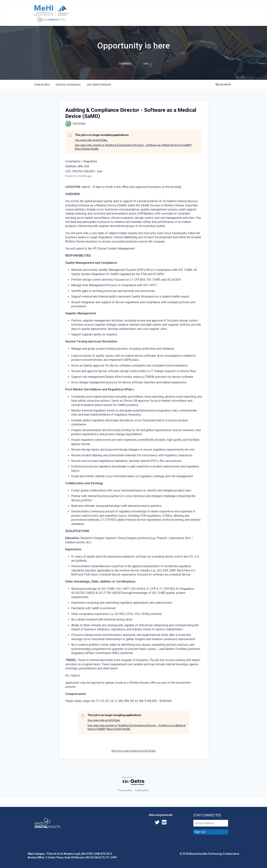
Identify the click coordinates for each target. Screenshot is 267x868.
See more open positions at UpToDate (134, 751)
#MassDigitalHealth (161, 815)
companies (68, 85)
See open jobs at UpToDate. (91, 140)
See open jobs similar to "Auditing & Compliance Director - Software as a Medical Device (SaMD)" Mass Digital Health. (133, 147)
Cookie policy (142, 790)
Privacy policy (125, 790)
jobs (42, 85)
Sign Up (200, 832)
